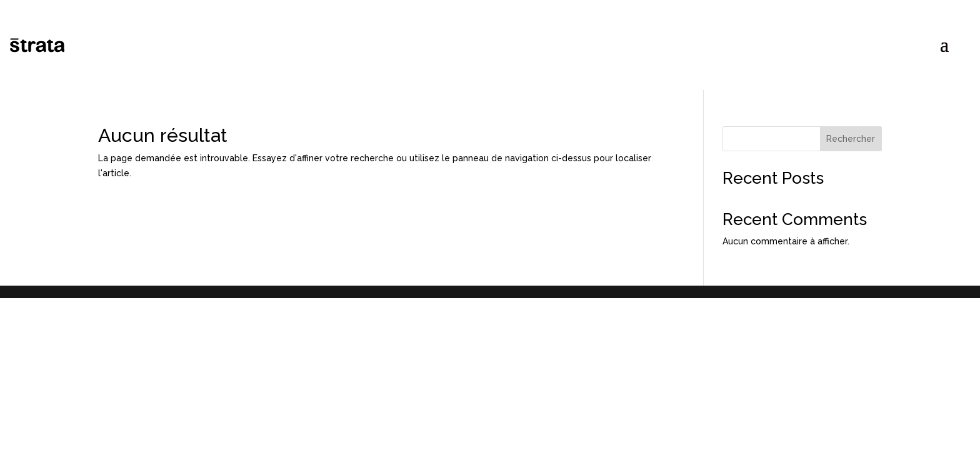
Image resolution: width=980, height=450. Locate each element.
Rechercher (851, 139)
